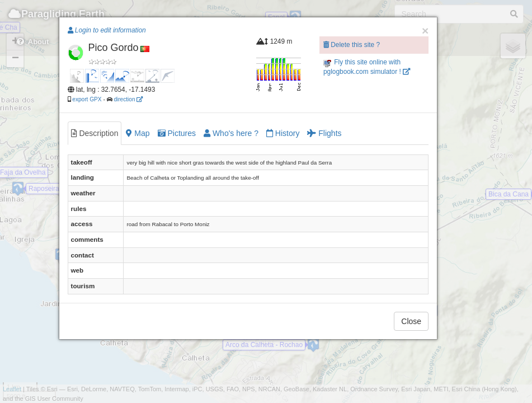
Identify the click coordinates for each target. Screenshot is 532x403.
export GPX (87, 99)
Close (411, 321)
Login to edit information (107, 30)
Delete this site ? (352, 45)
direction (128, 99)
